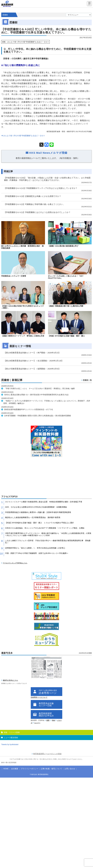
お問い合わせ (70, 769)
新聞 (48, 720)
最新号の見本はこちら (10, 680)
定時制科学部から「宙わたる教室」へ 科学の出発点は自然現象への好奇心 (35, 548)
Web (53, 720)
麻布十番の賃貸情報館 (9, 763)
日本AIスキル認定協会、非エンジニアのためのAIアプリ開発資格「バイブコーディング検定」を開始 (45, 528)
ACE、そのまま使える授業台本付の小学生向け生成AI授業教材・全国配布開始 (36, 507)
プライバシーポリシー (29, 769)
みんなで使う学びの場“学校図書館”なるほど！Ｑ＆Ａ (23, 136)
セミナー (37, 723)
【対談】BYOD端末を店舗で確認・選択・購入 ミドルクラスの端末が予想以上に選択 (39, 523)
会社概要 (15, 769)
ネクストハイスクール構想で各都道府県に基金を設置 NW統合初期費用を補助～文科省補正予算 (44, 502)
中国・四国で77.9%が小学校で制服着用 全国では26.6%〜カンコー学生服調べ (37, 553)
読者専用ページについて (39, 697)
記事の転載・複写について (51, 769)
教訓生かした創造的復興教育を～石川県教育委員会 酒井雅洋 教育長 (33, 517)
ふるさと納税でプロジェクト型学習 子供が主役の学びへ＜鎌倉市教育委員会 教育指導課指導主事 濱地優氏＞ (48, 542)
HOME (6, 769)
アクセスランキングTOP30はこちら (15, 563)
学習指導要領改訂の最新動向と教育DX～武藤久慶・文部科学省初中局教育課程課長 (38, 512)
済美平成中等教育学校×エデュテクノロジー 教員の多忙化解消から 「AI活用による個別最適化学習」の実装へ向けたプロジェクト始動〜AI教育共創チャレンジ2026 (48, 534)
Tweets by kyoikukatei (10, 744)
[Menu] (89, 4)
